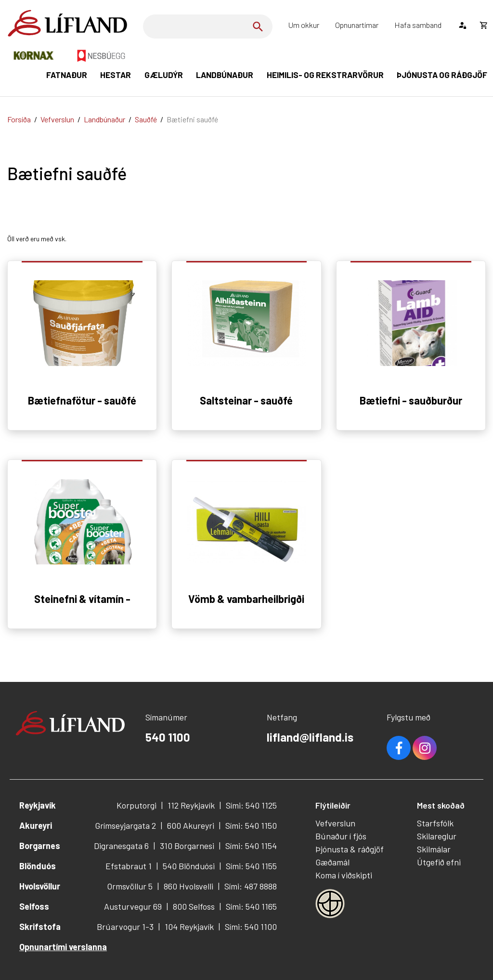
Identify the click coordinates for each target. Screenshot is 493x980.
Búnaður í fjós (341, 836)
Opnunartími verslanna (63, 947)
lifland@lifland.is (310, 737)
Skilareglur (437, 836)
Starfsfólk (435, 823)
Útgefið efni (439, 862)
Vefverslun (57, 119)
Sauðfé (146, 119)
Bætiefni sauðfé (192, 119)
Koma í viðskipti (344, 875)
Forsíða (19, 119)
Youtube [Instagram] (425, 748)
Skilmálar (434, 849)
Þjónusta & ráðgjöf (350, 849)
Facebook (399, 748)
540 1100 (168, 737)
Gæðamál (332, 862)
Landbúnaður (104, 119)
